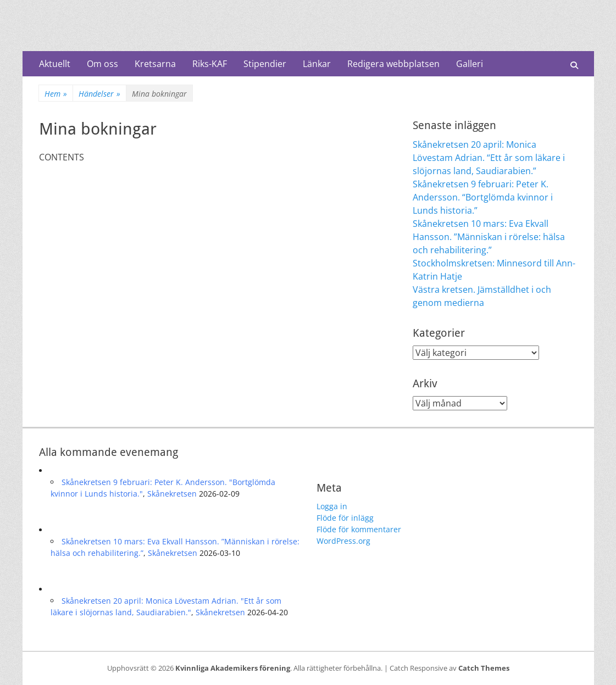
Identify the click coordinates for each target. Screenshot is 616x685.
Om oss (102, 64)
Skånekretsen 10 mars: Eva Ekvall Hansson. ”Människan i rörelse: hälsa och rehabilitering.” (489, 237)
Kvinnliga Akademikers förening (233, 668)
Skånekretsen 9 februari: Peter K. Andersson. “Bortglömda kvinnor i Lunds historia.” (483, 197)
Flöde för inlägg (345, 518)
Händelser (99, 94)
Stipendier (265, 64)
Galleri (470, 64)
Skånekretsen (172, 494)
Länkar (317, 64)
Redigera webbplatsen (393, 64)
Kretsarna (155, 64)
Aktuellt (55, 64)
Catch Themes (484, 668)
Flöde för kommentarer (359, 529)
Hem (56, 94)
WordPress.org (343, 541)
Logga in (332, 506)
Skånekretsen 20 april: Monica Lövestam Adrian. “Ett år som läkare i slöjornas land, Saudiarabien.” (489, 158)
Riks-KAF (210, 64)
